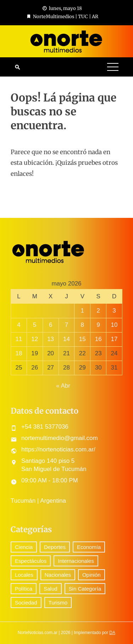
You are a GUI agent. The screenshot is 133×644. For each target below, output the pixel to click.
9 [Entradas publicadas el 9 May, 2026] (98, 325)
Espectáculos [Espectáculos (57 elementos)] (31, 561)
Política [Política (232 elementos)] (24, 589)
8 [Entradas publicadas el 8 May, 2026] (82, 325)
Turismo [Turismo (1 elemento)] (58, 603)
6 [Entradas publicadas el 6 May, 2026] (51, 325)
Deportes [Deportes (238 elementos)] (55, 547)
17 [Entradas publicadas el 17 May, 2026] (114, 339)
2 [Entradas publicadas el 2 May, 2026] (98, 311)
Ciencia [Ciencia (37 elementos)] (24, 547)
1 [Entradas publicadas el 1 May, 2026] (82, 311)
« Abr (63, 386)
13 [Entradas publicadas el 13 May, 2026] (51, 339)
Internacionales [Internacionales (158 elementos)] (76, 561)
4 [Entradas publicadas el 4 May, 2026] (19, 325)
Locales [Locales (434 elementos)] (24, 575)
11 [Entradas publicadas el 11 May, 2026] (19, 339)
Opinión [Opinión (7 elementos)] (92, 575)
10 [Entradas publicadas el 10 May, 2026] (114, 325)
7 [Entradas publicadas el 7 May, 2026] (66, 325)
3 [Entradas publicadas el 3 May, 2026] (114, 311)
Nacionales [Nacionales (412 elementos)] (58, 575)
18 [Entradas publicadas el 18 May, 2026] (19, 353)
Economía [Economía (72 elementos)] (89, 547)
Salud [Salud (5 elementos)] (50, 589)
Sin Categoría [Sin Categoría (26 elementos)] (85, 589)
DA (112, 633)
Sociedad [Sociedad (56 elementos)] (26, 603)
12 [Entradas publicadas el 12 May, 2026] (35, 339)
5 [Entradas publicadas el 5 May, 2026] (35, 325)
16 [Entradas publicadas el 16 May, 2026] (98, 339)
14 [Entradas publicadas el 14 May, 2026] (66, 339)
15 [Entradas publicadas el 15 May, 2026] (82, 339)
